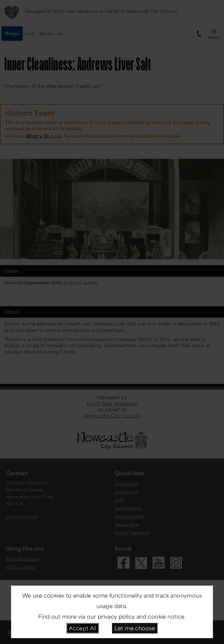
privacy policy (116, 616)
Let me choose (135, 628)
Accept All (83, 628)
